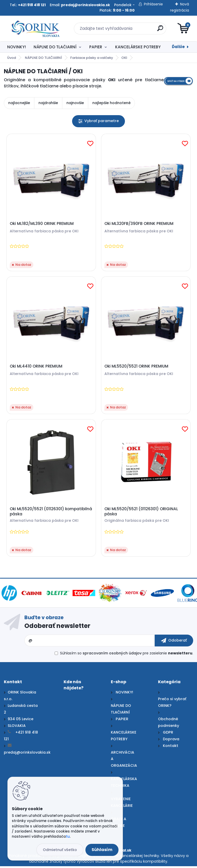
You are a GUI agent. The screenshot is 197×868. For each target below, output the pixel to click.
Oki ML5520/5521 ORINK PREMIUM (137, 367)
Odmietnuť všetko (60, 850)
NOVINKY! (17, 47)
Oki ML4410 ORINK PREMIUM (36, 367)
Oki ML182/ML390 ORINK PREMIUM (42, 224)
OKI (124, 58)
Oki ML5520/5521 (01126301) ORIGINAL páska (141, 513)
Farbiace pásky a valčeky (92, 58)
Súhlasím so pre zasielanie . (127, 655)
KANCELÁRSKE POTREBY (138, 47)
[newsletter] (174, 642)
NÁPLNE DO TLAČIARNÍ (55, 47)
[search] (160, 30)
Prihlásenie (153, 4)
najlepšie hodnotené (111, 103)
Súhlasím (102, 850)
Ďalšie (178, 47)
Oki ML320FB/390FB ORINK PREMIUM (139, 224)
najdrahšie (48, 103)
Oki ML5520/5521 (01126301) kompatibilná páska (51, 513)
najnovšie (75, 103)
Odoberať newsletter (57, 628)
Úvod (12, 58)
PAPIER (96, 47)
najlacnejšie (19, 103)
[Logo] (35, 29)
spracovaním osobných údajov (112, 655)
